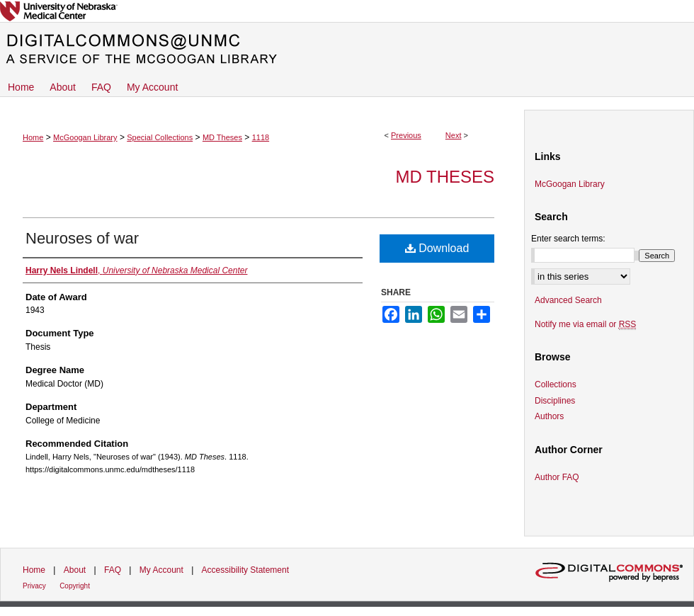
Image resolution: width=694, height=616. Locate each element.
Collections (556, 384)
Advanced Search (568, 300)
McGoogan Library (85, 137)
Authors (549, 416)
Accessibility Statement (245, 570)
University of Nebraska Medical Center (347, 11)
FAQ (113, 570)
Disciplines (555, 401)
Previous (406, 135)
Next (454, 135)
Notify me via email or (585, 324)
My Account (161, 570)
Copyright (75, 586)
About (75, 570)
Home (33, 137)
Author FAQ (557, 477)
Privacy (34, 586)
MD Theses (222, 137)
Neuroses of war (82, 238)
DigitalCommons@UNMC (347, 50)
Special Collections (160, 137)
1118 (261, 137)
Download (437, 248)
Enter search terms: (568, 239)
